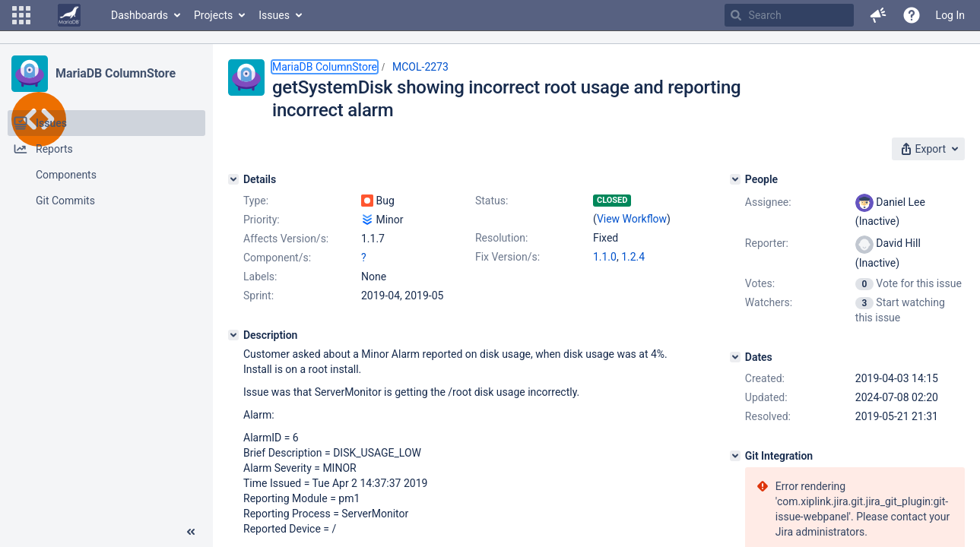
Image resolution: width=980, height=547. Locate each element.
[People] (735, 179)
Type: (256, 201)
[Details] (233, 179)
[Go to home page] (69, 15)
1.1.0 (605, 257)
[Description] (233, 335)
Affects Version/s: (286, 239)
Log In (950, 15)
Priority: (262, 220)
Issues (274, 15)
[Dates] (735, 357)
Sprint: (258, 296)
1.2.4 (633, 257)
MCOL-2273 (420, 67)
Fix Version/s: (507, 257)
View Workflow (632, 219)
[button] (21, 15)
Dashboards (140, 15)
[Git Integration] (735, 456)
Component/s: (277, 258)
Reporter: (767, 243)
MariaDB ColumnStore (116, 73)
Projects (213, 15)
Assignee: (768, 202)
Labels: (260, 277)
